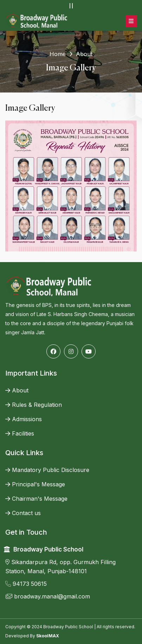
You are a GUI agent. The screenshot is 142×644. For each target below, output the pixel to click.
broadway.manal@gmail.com (48, 596)
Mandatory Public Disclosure (47, 470)
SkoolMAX (48, 636)
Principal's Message (35, 484)
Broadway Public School (48, 549)
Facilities (20, 433)
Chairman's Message (36, 499)
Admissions (24, 419)
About (17, 390)
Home (58, 54)
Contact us (23, 513)
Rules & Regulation (34, 405)
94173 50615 (26, 584)
